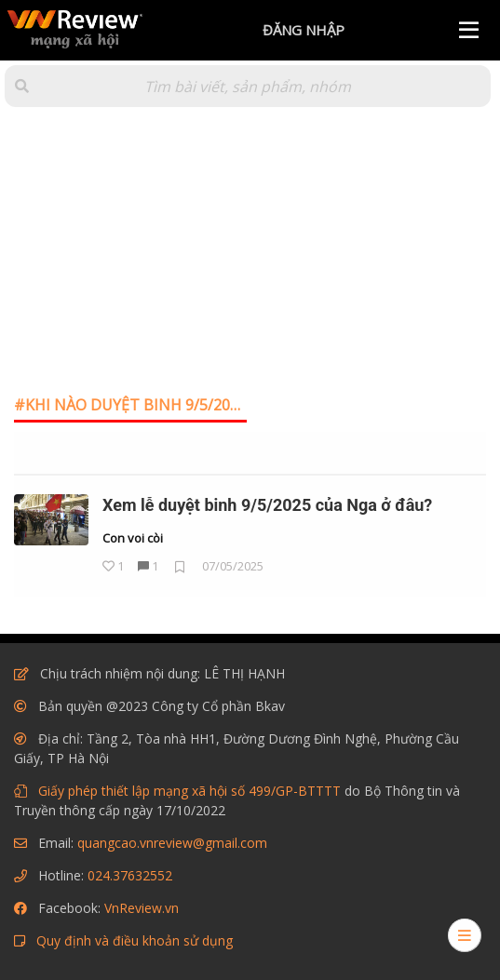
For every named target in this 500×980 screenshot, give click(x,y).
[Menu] (469, 30)
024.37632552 (130, 875)
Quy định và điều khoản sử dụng (135, 940)
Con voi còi (133, 539)
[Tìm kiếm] (248, 86)
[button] (22, 86)
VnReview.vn (142, 908)
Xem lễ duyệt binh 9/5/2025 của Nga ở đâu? (267, 505)
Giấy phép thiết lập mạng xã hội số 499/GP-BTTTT (189, 791)
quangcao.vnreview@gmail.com (172, 843)
